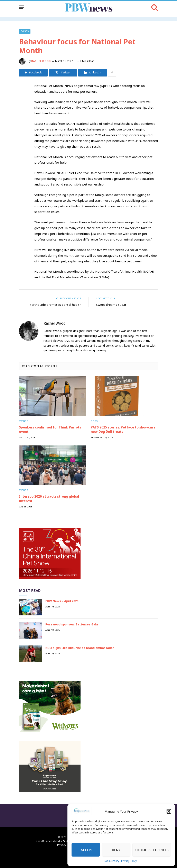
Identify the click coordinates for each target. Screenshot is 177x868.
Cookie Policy (111, 861)
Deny (116, 850)
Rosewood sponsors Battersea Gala (72, 624)
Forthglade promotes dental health (56, 305)
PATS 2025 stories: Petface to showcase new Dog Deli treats (123, 430)
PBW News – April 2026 (62, 601)
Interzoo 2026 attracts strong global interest (49, 499)
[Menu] (22, 7)
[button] (169, 811)
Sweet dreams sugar (111, 305)
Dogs (94, 421)
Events (25, 31)
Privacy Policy (129, 861)
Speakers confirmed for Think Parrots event (50, 430)
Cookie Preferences (152, 850)
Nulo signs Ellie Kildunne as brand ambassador (80, 648)
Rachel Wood (41, 61)
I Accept (86, 850)
